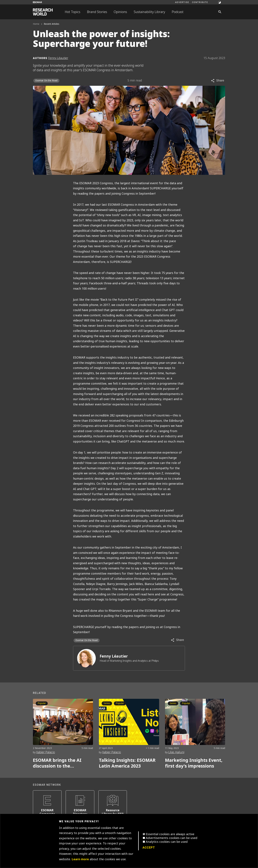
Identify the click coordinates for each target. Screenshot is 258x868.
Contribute (200, 2)
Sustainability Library (149, 12)
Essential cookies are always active (170, 834)
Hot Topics (73, 12)
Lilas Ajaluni (176, 752)
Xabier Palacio (46, 752)
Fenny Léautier (114, 656)
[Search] (220, 12)
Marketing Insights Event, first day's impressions (194, 763)
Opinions (120, 12)
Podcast (178, 12)
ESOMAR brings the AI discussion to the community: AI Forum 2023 (62, 763)
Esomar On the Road (46, 81)
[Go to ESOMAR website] (37, 2)
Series (107, 703)
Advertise (182, 2)
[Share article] (217, 81)
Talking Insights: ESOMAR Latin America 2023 (127, 763)
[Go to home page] (43, 12)
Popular (42, 703)
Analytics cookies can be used (167, 842)
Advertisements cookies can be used (172, 838)
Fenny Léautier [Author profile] (58, 58)
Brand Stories (97, 12)
